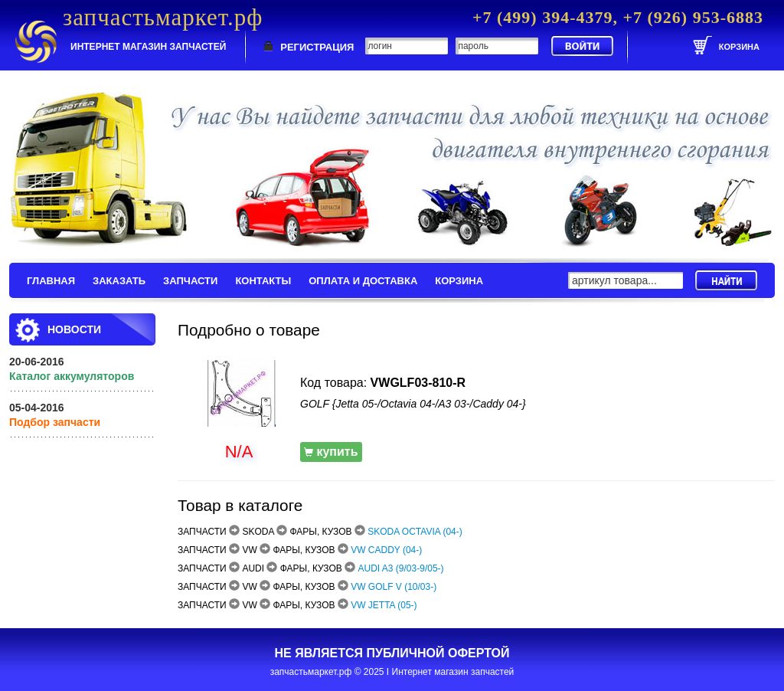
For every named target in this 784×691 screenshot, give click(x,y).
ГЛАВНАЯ (51, 281)
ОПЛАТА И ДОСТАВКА (363, 281)
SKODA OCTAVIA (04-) (415, 532)
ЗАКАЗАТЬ (119, 281)
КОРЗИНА (459, 281)
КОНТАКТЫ (263, 281)
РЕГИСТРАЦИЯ (317, 47)
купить (331, 452)
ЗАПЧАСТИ (190, 281)
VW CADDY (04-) (386, 550)
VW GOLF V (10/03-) (394, 587)
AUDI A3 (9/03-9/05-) (401, 568)
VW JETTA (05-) (384, 605)
